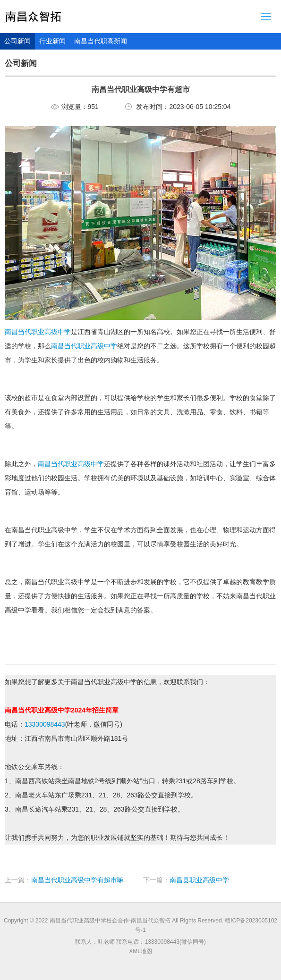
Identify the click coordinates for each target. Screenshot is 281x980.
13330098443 (45, 724)
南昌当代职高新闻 (101, 41)
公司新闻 (17, 41)
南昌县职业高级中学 (199, 880)
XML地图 (140, 951)
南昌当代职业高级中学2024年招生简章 (62, 710)
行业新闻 (52, 41)
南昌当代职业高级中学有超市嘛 (77, 880)
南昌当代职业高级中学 (38, 332)
